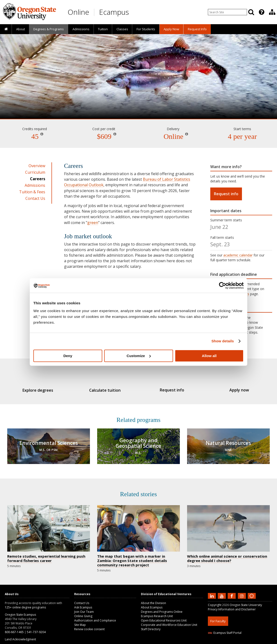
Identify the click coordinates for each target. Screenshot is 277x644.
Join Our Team (84, 608)
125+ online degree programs (25, 604)
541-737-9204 (36, 628)
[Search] (251, 12)
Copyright (215, 601)
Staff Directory (151, 625)
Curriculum (35, 172)
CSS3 (246, 641)
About (21, 29)
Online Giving (83, 612)
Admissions (81, 29)
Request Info (197, 29)
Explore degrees (45, 390)
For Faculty (218, 617)
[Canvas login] (252, 596)
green (93, 223)
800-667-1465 (14, 628)
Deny (68, 356)
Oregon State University (246, 601)
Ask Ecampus (83, 604)
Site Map (80, 621)
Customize (139, 356)
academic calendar (238, 255)
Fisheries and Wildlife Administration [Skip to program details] (138, 105)
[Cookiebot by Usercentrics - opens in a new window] (222, 285)
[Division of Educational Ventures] (272, 12)
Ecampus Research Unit (157, 612)
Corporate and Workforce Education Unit (169, 621)
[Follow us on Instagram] (242, 592)
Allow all (209, 356)
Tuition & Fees (32, 192)
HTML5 (235, 641)
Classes (122, 29)
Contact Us (35, 198)
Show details (223, 341)
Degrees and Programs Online (162, 608)
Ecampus (114, 12)
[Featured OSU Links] (262, 12)
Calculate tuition (107, 390)
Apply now (232, 390)
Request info (226, 194)
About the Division (153, 599)
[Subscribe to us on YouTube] (222, 592)
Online (78, 12)
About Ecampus (152, 604)
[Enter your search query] (227, 12)
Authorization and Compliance (95, 617)
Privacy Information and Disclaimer (232, 606)
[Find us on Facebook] (232, 592)
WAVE (256, 641)
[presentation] (261, 12)
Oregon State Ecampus (20, 611)
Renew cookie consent (89, 625)
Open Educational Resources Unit (164, 617)
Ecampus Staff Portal (225, 629)
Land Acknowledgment (20, 636)
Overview (37, 166)
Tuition (103, 29)
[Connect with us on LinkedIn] (212, 592)
